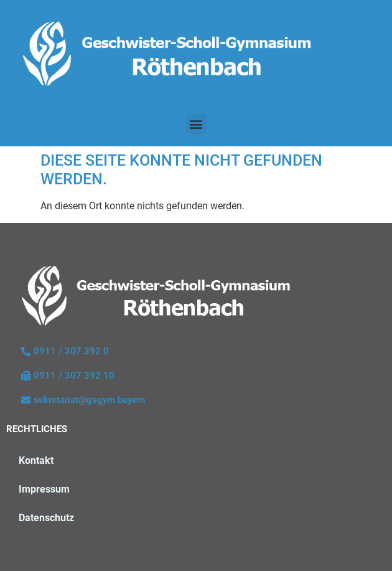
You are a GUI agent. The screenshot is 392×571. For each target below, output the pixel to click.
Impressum (44, 489)
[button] (196, 124)
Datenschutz (46, 518)
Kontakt (36, 460)
